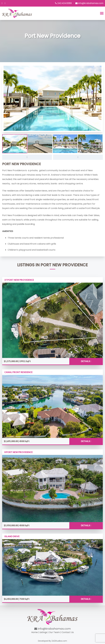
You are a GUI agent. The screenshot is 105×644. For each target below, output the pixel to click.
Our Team (54, 632)
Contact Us (68, 632)
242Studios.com (59, 641)
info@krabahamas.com (52, 629)
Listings (43, 632)
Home (35, 632)
